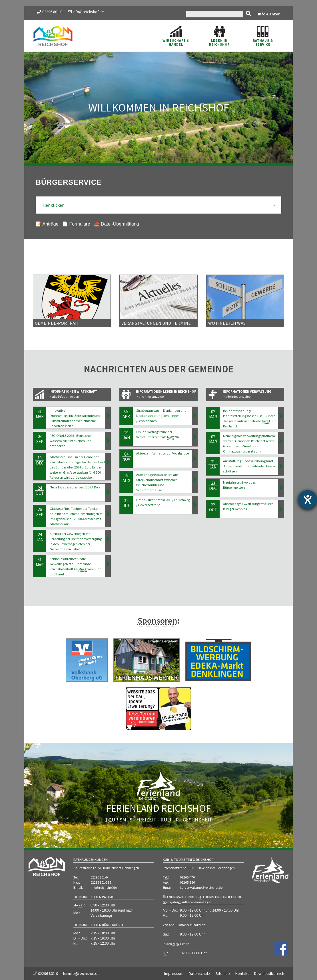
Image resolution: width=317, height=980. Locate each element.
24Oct (40, 491)
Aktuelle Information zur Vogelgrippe (162, 453)
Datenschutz (199, 973)
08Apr (126, 414)
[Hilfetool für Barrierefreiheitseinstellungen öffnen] (308, 500)
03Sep (40, 439)
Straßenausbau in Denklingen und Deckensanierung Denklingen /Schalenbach (161, 416)
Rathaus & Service (263, 36)
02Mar (213, 414)
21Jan (213, 464)
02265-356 (187, 882)
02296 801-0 (52, 12)
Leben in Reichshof (219, 36)
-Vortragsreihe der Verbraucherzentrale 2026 (159, 435)
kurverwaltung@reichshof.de (201, 887)
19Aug (126, 478)
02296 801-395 (101, 882)
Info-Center (269, 14)
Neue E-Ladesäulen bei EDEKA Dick (75, 487)
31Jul (126, 503)
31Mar (40, 414)
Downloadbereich (269, 973)
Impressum (174, 973)
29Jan (126, 435)
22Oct (213, 507)
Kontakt (242, 973)
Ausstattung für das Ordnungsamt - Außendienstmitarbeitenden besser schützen (249, 466)
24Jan (40, 537)
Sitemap (223, 973)
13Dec (40, 460)
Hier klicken (158, 205)
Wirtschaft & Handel (176, 36)
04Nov (126, 457)
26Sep (40, 512)
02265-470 (187, 877)
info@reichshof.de (86, 12)
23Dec (213, 486)
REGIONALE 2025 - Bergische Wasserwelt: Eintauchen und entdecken (71, 441)
